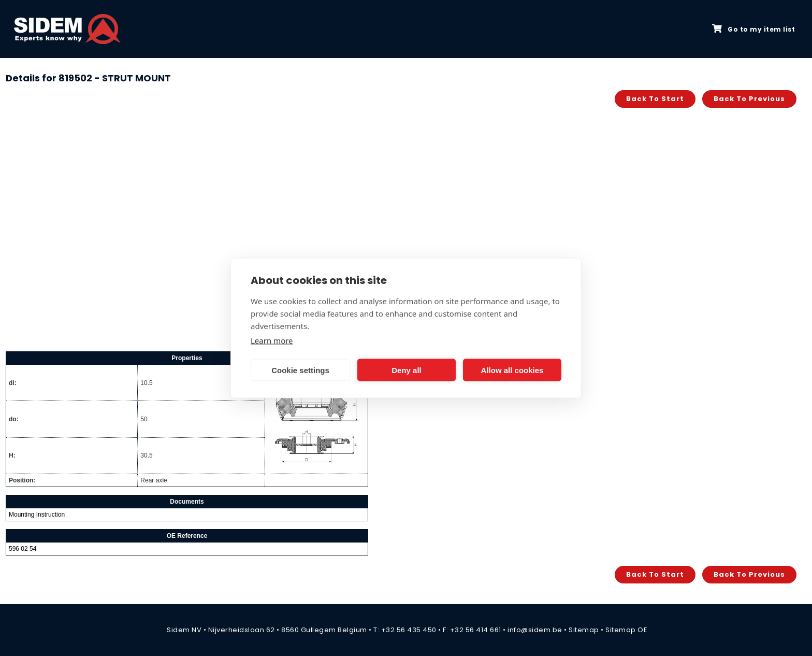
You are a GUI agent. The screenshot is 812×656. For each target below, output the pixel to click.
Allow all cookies (512, 370)
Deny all (407, 370)
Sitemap (584, 630)
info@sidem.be (535, 630)
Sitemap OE (626, 630)
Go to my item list (753, 29)
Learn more (272, 340)
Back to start (655, 99)
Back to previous (749, 99)
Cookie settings (300, 370)
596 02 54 (23, 549)
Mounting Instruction (37, 515)
